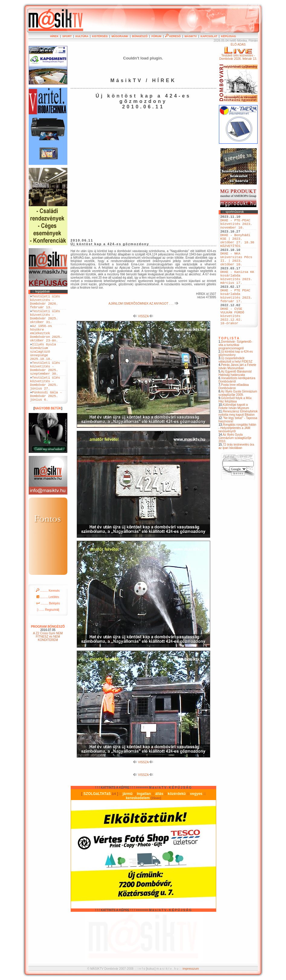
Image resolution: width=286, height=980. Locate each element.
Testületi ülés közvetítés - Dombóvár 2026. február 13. (45, 304)
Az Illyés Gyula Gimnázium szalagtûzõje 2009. (238, 420)
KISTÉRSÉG (100, 36)
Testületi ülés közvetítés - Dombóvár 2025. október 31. (45, 322)
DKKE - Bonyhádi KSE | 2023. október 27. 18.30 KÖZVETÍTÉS (237, 247)
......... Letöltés (48, 623)
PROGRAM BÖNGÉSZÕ (48, 653)
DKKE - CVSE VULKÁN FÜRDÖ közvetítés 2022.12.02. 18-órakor (232, 341)
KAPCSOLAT (209, 36)
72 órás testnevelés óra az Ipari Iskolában (236, 473)
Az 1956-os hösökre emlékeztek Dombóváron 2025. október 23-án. (46, 343)
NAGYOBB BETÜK (48, 435)
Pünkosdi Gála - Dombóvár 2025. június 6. (46, 421)
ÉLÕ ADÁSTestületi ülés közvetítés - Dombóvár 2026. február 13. (238, 52)
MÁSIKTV (191, 36)
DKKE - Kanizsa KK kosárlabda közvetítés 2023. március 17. (237, 293)
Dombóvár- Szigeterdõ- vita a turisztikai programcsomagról (236, 372)
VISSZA (143, 316)
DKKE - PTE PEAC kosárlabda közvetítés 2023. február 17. (236, 316)
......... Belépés (48, 630)
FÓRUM (156, 36)
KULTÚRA (82, 36)
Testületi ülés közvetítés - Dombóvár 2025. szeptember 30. (45, 386)
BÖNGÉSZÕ (140, 36)
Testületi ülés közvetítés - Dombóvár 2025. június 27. (45, 405)
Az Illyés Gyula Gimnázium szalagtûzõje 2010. (235, 465)
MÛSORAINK (120, 36)
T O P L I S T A (229, 365)
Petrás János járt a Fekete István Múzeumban (238, 394)
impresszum (191, 969)
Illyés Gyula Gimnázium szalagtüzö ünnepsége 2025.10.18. (43, 366)
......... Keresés (48, 617)
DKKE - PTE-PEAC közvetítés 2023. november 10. (236, 226)
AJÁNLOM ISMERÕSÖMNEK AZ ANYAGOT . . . (143, 304)
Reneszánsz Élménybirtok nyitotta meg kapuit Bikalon (238, 440)
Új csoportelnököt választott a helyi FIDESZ (236, 387)
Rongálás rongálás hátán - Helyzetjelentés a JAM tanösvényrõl (238, 455)
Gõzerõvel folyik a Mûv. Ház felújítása (236, 427)
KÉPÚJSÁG (229, 36)
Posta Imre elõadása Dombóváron (234, 414)
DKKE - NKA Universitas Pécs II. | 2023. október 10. (236, 270)
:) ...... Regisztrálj (48, 636)
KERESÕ (173, 36)
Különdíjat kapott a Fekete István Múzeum (234, 434)
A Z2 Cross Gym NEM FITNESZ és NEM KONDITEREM (48, 663)
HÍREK (54, 36)
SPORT (67, 36)
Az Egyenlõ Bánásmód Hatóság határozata (235, 400)
